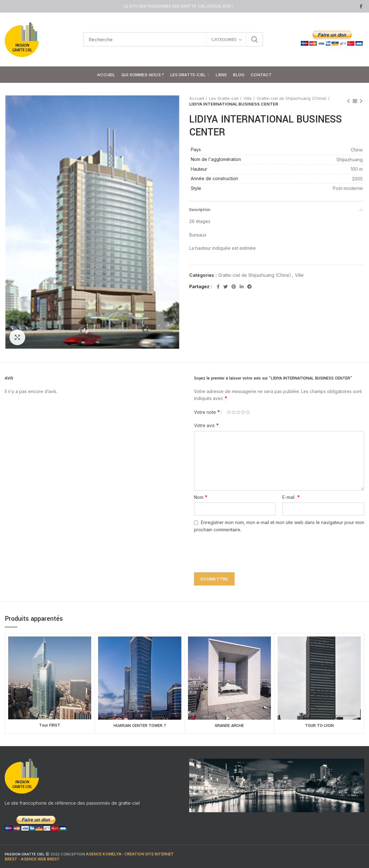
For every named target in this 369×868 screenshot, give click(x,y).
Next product (361, 101)
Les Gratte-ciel (224, 98)
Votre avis (206, 425)
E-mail (291, 497)
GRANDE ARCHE (229, 726)
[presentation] (239, 549)
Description (200, 210)
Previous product (348, 101)
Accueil (197, 98)
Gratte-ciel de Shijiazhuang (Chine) (292, 98)
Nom (201, 497)
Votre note (207, 412)
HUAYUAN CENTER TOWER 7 (140, 726)
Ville (248, 98)
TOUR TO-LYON (319, 726)
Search (255, 39)
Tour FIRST (50, 725)
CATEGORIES (224, 39)
